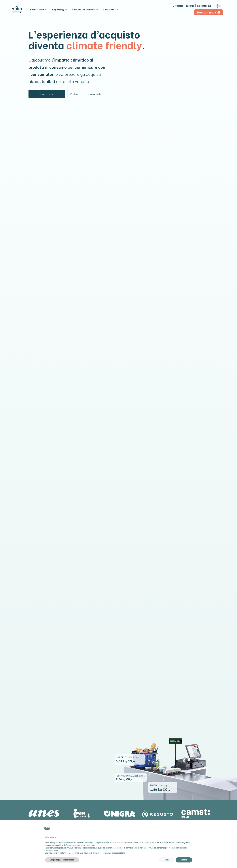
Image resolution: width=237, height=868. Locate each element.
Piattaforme (204, 6)
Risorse (190, 6)
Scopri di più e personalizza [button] (62, 860)
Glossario (178, 6)
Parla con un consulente (86, 94)
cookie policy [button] (91, 845)
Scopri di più (47, 94)
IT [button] (219, 6)
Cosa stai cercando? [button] (83, 10)
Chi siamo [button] (109, 10)
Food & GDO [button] (37, 10)
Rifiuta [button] (167, 860)
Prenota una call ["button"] (209, 12)
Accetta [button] (184, 860)
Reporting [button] (58, 10)
